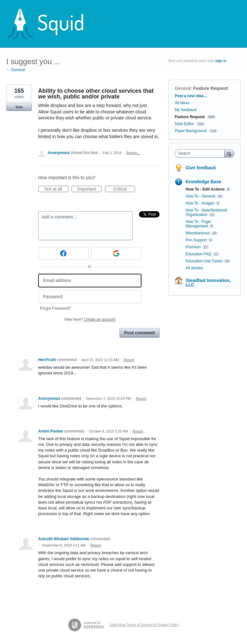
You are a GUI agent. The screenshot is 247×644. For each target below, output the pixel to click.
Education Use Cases (204, 261)
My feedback (186, 110)
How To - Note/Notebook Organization (206, 212)
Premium (193, 247)
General (183, 88)
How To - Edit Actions (205, 189)
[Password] (90, 297)
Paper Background (191, 131)
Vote (19, 107)
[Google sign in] (117, 253)
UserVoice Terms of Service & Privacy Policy (144, 625)
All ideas (182, 103)
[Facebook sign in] (63, 253)
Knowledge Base (203, 182)
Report (129, 360)
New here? (90, 319)
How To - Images (200, 203)
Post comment (140, 333)
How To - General (200, 196)
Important (89, 189)
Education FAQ (199, 254)
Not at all (56, 189)
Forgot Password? (55, 308)
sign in (221, 61)
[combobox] (201, 153)
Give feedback (201, 168)
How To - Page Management (198, 224)
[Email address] (90, 281)
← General (16, 70)
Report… (133, 153)
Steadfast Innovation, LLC (208, 283)
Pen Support (196, 240)
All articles (194, 268)
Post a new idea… (191, 96)
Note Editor (184, 124)
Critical (124, 189)
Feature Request (211, 88)
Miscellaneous (198, 233)
